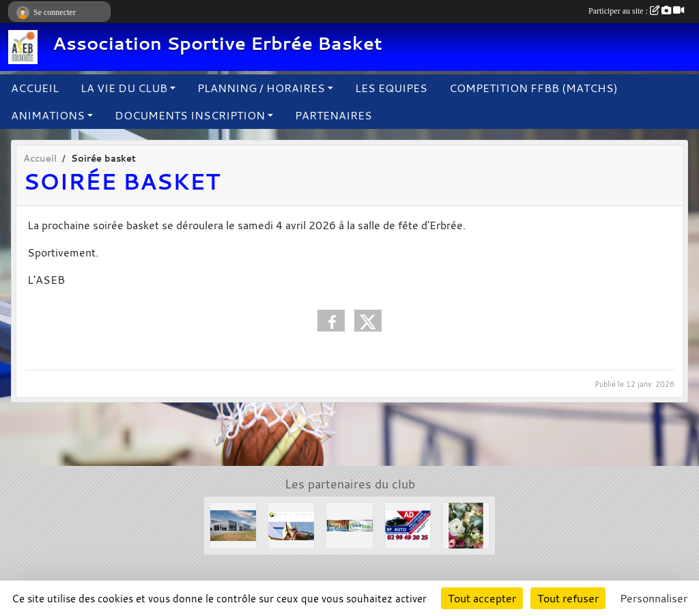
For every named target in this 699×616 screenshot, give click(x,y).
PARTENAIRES (333, 115)
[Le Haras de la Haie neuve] (291, 525)
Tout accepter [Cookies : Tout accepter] (482, 598)
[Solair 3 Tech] (349, 525)
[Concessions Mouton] (233, 525)
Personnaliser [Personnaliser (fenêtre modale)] (654, 598)
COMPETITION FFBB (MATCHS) (533, 88)
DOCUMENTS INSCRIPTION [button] (190, 115)
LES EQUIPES (391, 88)
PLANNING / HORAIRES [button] (261, 88)
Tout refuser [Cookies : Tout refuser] (568, 598)
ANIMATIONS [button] (48, 115)
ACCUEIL (35, 88)
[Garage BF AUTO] (408, 525)
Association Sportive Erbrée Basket (217, 43)
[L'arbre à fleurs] (466, 525)
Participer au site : (636, 11)
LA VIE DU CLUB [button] (124, 88)
